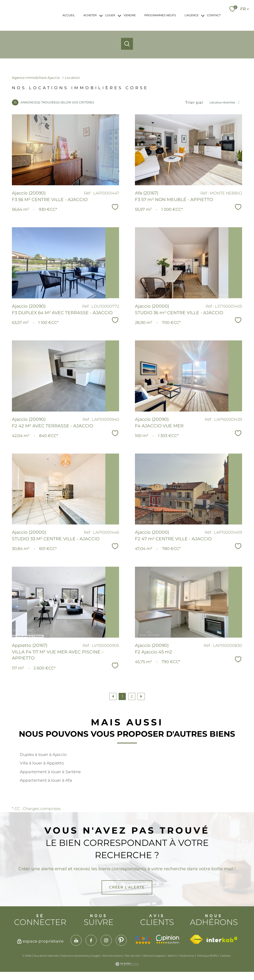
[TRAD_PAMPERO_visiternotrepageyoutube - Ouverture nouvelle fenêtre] (76, 940)
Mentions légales (154, 956)
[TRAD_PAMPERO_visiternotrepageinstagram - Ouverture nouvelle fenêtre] (106, 940)
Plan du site (132, 956)
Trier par (194, 102)
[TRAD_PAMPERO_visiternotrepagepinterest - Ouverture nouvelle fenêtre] (121, 940)
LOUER (110, 15)
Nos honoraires (112, 956)
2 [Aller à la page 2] (132, 696)
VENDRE (130, 15)
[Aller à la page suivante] (141, 696)
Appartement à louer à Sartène (50, 772)
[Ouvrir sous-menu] (101, 15)
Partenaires (187, 956)
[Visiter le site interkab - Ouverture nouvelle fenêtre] (222, 939)
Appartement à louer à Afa (46, 780)
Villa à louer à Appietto (42, 763)
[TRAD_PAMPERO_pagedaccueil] (32, 19)
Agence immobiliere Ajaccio (36, 78)
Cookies (225, 956)
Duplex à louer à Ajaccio (43, 755)
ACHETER (90, 15)
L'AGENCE (191, 15)
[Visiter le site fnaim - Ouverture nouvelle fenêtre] (196, 939)
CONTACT (214, 15)
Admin (172, 956)
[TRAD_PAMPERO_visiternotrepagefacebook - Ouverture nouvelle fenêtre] (91, 940)
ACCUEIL (69, 15)
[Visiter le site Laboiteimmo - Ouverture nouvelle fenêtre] (127, 964)
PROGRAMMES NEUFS (160, 15)
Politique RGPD (207, 956)
